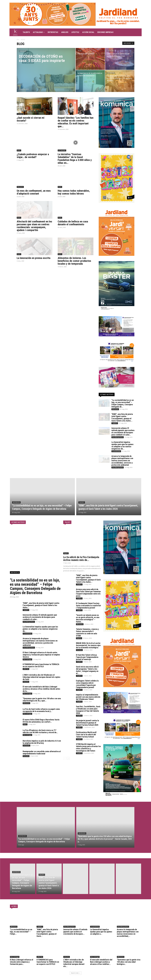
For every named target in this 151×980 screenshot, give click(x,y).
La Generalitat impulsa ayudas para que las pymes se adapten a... (101, 932)
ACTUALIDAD (39, 32)
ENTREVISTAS (53, 32)
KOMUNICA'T (23, 51)
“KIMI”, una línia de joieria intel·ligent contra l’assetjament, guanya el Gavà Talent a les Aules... (122, 417)
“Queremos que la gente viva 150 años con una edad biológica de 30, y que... (42, 700)
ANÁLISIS (65, 32)
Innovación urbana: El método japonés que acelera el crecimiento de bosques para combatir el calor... (123, 431)
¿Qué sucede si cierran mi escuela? (31, 119)
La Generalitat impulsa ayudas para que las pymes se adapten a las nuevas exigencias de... (122, 445)
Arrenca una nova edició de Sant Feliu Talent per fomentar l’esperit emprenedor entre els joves (88, 593)
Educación (111, 73)
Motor (25, 724)
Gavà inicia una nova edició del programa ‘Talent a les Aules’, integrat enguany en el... (87, 670)
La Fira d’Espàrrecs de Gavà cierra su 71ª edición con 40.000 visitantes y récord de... (40, 731)
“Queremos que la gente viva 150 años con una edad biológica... (129, 962)
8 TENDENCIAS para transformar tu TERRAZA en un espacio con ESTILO (41, 665)
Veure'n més (76, 973)
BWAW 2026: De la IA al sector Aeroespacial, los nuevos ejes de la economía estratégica (88, 645)
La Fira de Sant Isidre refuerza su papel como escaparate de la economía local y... (41, 710)
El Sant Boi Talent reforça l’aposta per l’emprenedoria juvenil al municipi (87, 657)
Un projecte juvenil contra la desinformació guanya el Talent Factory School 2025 (87, 723)
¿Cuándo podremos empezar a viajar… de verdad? (33, 156)
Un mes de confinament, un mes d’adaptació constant (34, 192)
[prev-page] (65, 758)
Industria (26, 682)
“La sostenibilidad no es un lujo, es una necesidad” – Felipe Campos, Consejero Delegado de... (123, 403)
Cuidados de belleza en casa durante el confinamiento (73, 223)
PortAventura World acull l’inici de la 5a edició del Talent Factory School (86, 735)
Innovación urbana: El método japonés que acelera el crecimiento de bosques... (75, 932)
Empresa (79, 638)
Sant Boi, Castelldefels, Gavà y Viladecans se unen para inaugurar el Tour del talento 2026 (88, 710)
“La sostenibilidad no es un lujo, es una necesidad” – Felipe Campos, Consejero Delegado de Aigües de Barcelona (35, 586)
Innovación (26, 745)
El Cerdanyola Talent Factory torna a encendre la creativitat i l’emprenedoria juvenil (88, 605)
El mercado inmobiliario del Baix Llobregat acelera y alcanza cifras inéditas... (101, 962)
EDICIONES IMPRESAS (105, 32)
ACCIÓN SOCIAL (88, 32)
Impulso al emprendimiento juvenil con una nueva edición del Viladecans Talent (88, 697)
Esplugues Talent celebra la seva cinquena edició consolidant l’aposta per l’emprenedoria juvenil (87, 684)
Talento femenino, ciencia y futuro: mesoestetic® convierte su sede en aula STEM (87, 632)
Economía (111, 51)
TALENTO (26, 32)
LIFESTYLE (75, 32)
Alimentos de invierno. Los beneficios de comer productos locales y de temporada (74, 261)
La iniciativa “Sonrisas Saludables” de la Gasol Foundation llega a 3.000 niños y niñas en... (75, 159)
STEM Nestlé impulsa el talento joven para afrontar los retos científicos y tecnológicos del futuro (88, 747)
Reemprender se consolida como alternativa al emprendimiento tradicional (42, 752)
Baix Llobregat (27, 659)
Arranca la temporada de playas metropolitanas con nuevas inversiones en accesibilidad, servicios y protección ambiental (122, 461)
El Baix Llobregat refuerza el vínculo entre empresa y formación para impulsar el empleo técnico (41, 655)
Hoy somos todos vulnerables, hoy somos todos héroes (74, 192)
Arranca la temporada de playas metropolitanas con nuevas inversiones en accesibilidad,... (128, 933)
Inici (18, 40)
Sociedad (20, 114)
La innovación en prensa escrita (34, 258)
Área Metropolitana (118, 437)
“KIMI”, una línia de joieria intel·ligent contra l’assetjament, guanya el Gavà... (47, 933)
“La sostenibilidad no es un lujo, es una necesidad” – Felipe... (21, 932)
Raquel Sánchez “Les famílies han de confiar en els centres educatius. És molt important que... (76, 122)
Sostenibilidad (116, 451)
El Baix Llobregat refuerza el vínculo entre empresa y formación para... (22, 962)
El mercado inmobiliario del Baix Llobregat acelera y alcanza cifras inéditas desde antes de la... (41, 689)
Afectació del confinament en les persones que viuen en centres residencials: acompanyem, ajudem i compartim (34, 226)
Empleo (66, 553)
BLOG (80, 51)
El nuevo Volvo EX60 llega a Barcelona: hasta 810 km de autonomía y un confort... (41, 721)
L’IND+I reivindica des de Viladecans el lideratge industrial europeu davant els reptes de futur (41, 677)
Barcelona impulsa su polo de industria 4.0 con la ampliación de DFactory (42, 742)
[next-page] (68, 758)
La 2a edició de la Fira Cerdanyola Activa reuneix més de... (81, 559)
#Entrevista (115, 409)
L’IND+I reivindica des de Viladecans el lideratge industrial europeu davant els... (74, 963)
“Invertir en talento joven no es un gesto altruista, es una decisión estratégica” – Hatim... (88, 618)
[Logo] (15, 32)
